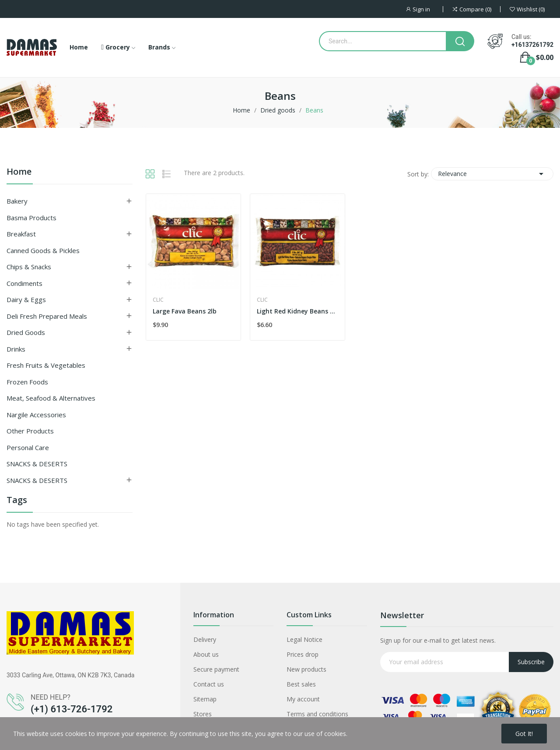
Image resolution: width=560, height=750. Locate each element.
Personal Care (28, 447)
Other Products (30, 431)
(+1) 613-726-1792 (72, 709)
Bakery (17, 201)
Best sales (301, 684)
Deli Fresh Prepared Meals (47, 316)
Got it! (524, 734)
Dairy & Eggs (26, 299)
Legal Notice (304, 639)
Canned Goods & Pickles (43, 250)
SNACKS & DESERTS (37, 464)
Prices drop (303, 654)
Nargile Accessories (36, 415)
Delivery (205, 639)
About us (206, 654)
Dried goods (26, 332)
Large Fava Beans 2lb (185, 311)
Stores (203, 714)
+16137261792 (532, 45)
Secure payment (216, 669)
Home (19, 172)
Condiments (24, 283)
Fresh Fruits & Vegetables (46, 365)
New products (306, 669)
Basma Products (31, 218)
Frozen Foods (27, 382)
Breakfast (21, 234)
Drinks (16, 349)
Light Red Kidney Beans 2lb (297, 311)
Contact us (209, 684)
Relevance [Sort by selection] (492, 174)
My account (303, 699)
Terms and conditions (317, 714)
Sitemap (205, 699)
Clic (158, 300)
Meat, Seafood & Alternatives (51, 398)
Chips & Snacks (29, 267)
